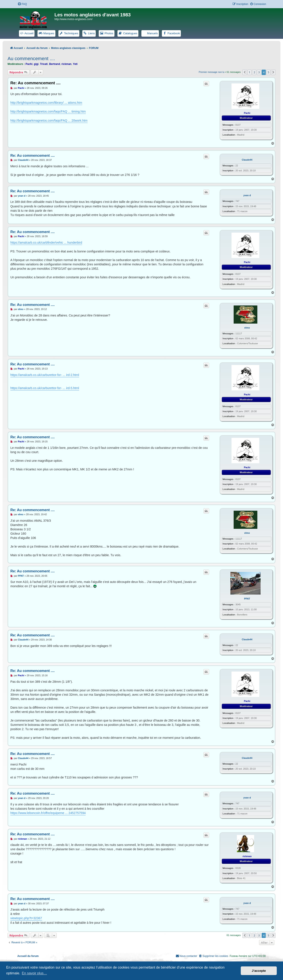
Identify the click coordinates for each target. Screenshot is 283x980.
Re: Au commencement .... (35, 83)
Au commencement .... (31, 59)
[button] (245, 72)
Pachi (29, 64)
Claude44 (247, 160)
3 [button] (259, 72)
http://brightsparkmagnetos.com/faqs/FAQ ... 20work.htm (49, 121)
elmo (247, 328)
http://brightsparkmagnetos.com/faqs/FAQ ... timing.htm (48, 111)
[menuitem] (22, 4)
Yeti (75, 64)
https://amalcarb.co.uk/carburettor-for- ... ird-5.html (45, 388)
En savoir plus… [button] (34, 973)
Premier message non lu (212, 72)
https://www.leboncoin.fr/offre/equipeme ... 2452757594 (48, 813)
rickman (66, 64)
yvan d (247, 195)
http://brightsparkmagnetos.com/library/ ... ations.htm (46, 103)
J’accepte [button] (259, 971)
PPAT (247, 599)
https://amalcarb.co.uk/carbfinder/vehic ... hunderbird (46, 243)
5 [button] (268, 72)
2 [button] (254, 72)
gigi (36, 64)
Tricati (44, 64)
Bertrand (55, 64)
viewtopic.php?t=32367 (26, 918)
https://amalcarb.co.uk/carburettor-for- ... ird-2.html (45, 375)
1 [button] (249, 72)
